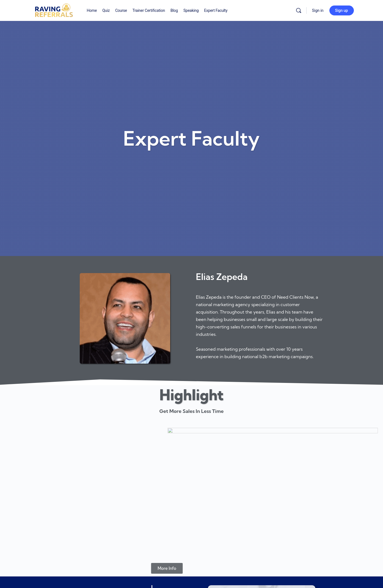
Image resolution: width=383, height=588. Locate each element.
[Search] (299, 10)
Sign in (318, 10)
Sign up (342, 10)
